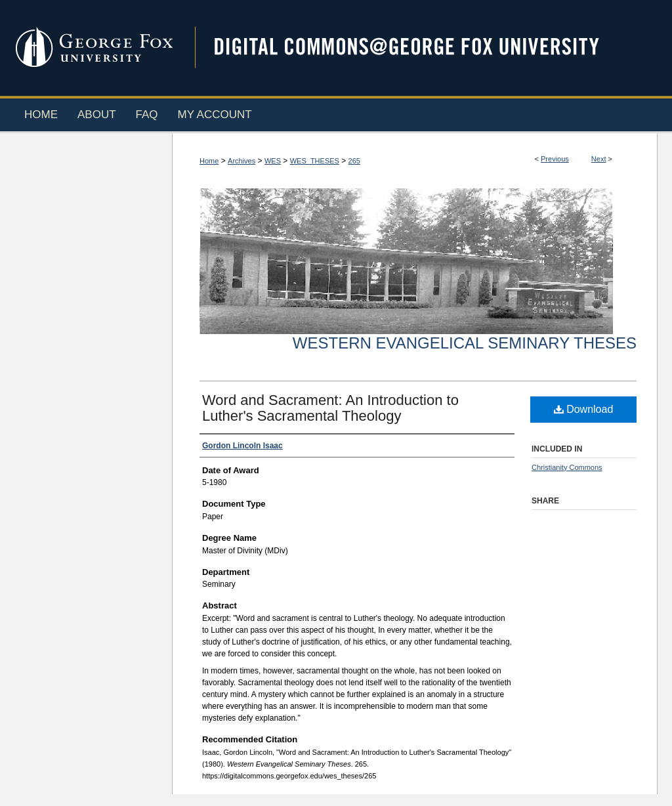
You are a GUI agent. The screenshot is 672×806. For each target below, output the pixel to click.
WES (273, 161)
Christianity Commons (567, 467)
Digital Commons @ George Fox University (418, 48)
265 (354, 161)
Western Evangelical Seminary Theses (465, 343)
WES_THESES (315, 161)
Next (599, 159)
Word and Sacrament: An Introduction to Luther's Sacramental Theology (330, 408)
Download (584, 409)
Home (209, 161)
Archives (241, 161)
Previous (555, 159)
